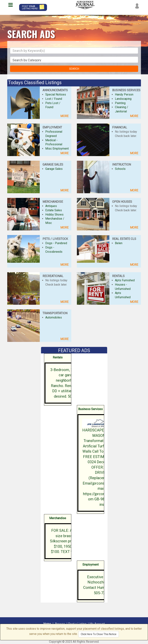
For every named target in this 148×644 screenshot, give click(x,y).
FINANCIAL (120, 127)
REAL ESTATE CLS (124, 239)
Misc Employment (57, 149)
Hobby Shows (54, 215)
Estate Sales (54, 210)
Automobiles (54, 317)
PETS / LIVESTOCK (55, 239)
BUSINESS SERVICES (126, 90)
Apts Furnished (125, 280)
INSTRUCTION (122, 165)
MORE (64, 116)
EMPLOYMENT (52, 127)
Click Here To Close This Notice (99, 634)
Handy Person (124, 94)
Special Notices (56, 94)
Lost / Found (54, 99)
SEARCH (74, 69)
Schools (120, 169)
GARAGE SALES (53, 165)
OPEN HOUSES (122, 202)
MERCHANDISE (53, 202)
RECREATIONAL (53, 276)
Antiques (51, 206)
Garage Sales (54, 169)
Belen (119, 243)
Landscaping (123, 99)
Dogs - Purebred (56, 243)
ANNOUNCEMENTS (55, 90)
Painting (120, 103)
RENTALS (118, 276)
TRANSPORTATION (55, 313)
